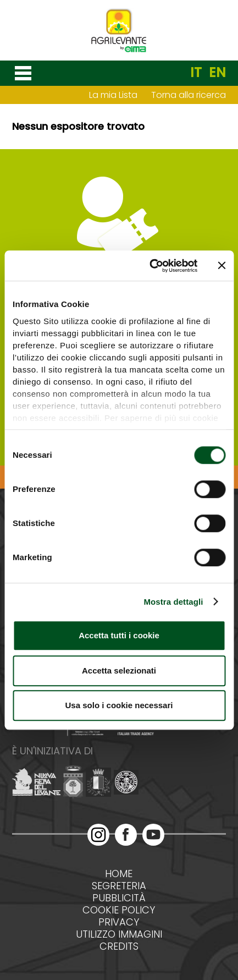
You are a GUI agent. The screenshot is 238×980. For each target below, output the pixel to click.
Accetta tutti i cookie (119, 635)
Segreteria (119, 886)
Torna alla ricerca (189, 95)
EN (217, 73)
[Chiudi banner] (222, 266)
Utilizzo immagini (119, 934)
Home (119, 874)
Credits (119, 946)
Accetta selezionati (119, 670)
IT (196, 73)
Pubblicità (119, 898)
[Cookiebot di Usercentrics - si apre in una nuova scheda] (150, 266)
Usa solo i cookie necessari (119, 705)
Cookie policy (119, 910)
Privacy (119, 922)
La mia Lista (113, 95)
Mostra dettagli (173, 602)
